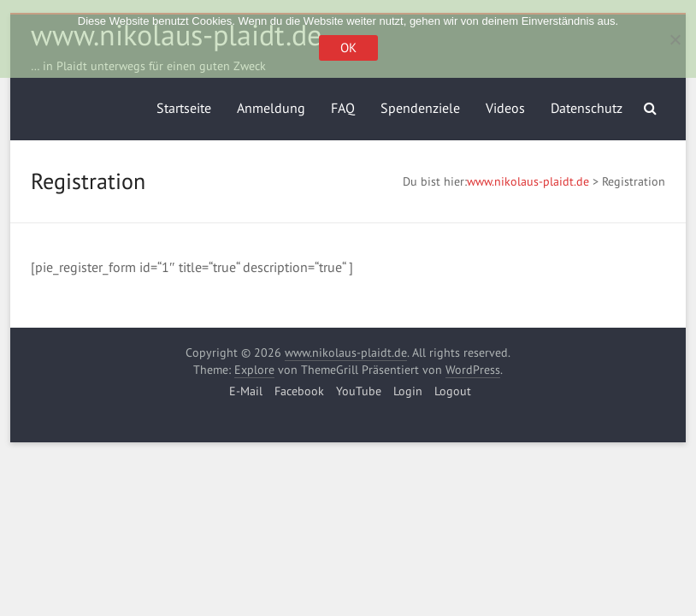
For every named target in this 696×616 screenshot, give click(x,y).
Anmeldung (271, 108)
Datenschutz (587, 108)
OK (348, 47)
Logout (453, 391)
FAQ (343, 108)
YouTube (359, 391)
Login (408, 391)
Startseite (184, 108)
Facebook (299, 391)
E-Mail (246, 391)
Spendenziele (420, 108)
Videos (505, 108)
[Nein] (675, 39)
